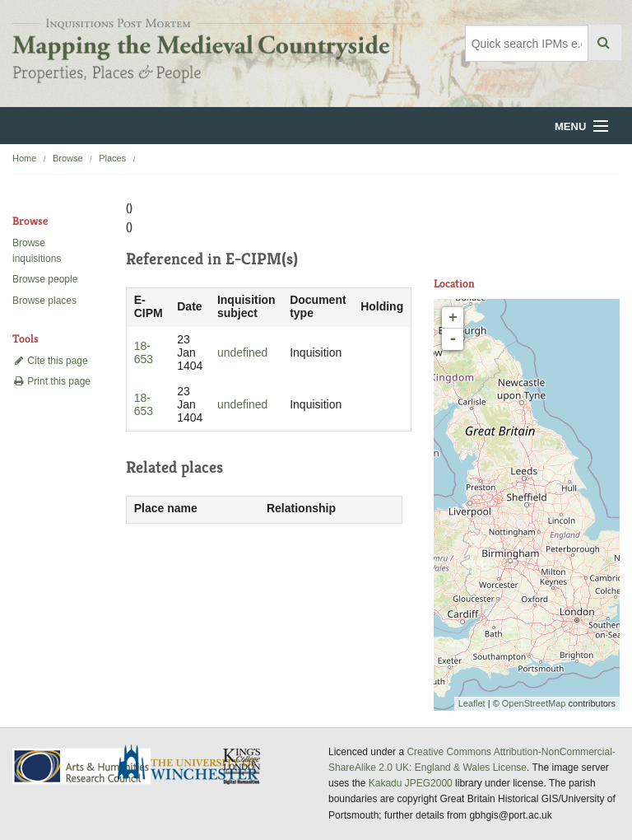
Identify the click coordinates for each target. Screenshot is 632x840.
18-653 (144, 352)
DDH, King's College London (243, 766)
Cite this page (50, 361)
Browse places (44, 301)
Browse (68, 158)
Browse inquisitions (37, 251)
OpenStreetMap (534, 703)
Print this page (51, 381)
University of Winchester (194, 764)
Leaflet (472, 703)
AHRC (83, 766)
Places (112, 158)
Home (24, 158)
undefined (243, 352)
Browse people (45, 279)
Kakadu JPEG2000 (411, 783)
